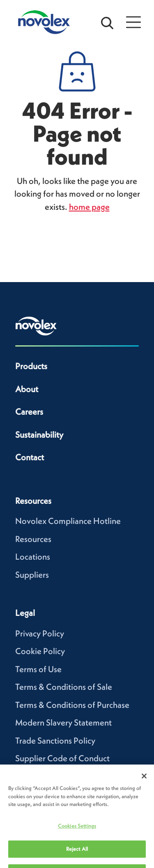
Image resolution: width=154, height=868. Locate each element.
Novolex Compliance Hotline (68, 521)
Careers (29, 412)
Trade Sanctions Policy (55, 741)
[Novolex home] (36, 326)
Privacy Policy (40, 633)
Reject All (77, 857)
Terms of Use (38, 669)
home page (89, 207)
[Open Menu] (133, 22)
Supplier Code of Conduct (62, 758)
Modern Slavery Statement (63, 722)
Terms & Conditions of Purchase (72, 705)
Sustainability (39, 435)
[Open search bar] (107, 22)
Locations (33, 557)
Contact (30, 457)
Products (31, 366)
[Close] (144, 784)
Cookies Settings (77, 834)
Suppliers (32, 575)
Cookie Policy (40, 651)
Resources (33, 539)
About (27, 389)
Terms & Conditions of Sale (64, 687)
